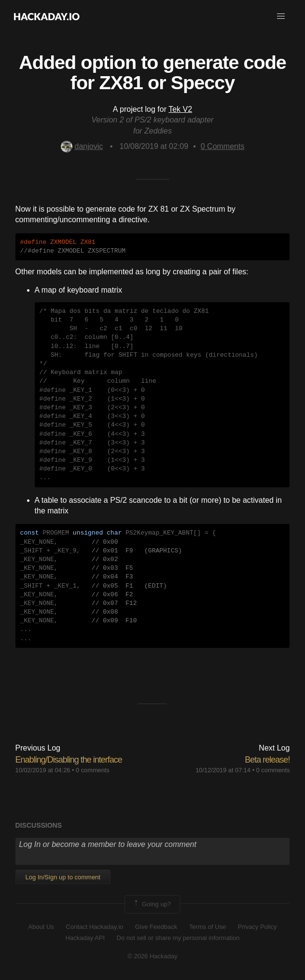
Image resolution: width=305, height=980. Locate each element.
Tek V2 (180, 109)
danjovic (82, 146)
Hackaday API (85, 938)
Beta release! (267, 760)
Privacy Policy (257, 927)
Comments (223, 146)
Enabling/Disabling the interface (69, 760)
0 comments (93, 770)
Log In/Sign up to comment (63, 877)
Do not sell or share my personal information (178, 938)
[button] (281, 16)
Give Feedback (156, 927)
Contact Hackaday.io (94, 927)
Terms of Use (208, 927)
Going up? (152, 904)
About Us (41, 927)
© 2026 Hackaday (152, 956)
